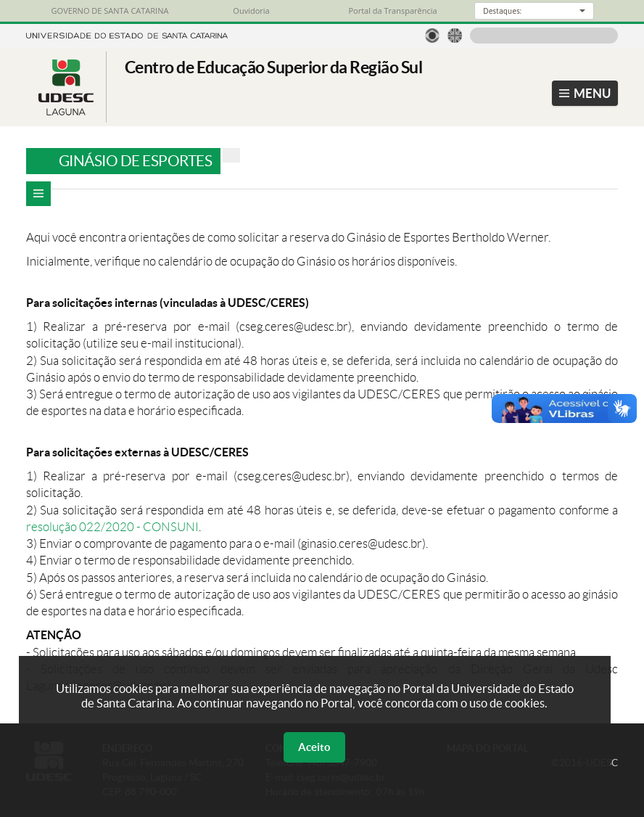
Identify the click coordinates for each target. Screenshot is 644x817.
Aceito (314, 747)
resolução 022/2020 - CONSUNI (112, 527)
